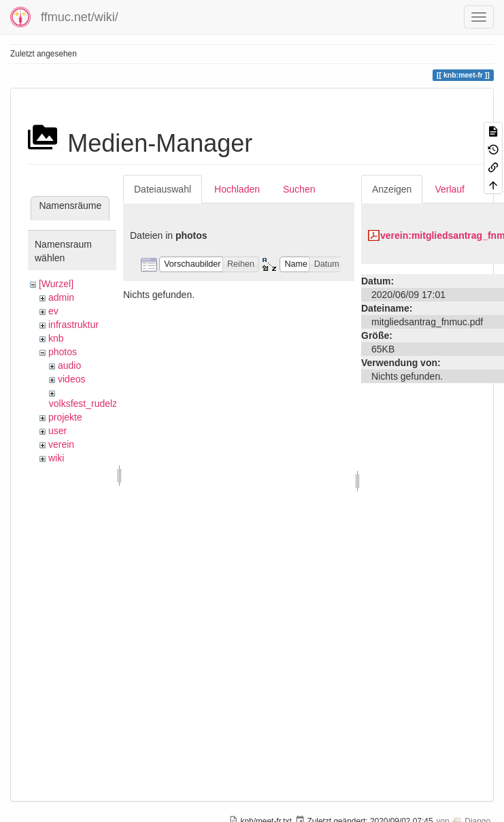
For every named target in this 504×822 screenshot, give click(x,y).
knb (56, 338)
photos (63, 352)
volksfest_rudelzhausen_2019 (112, 404)
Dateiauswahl (163, 189)
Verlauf (450, 189)
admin (61, 297)
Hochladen (237, 189)
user (57, 431)
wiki (56, 458)
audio (69, 365)
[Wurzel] (56, 284)
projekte (65, 417)
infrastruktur (73, 325)
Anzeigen (392, 189)
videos (71, 379)
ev (53, 311)
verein (61, 444)
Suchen (299, 189)
